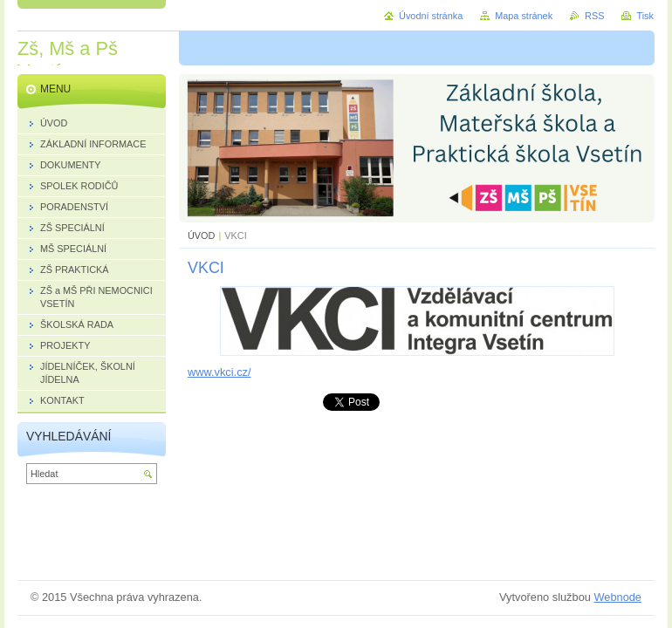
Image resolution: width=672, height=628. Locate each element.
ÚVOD (201, 235)
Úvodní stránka (431, 16)
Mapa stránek (524, 16)
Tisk (645, 16)
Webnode (617, 597)
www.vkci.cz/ (219, 372)
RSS (594, 16)
